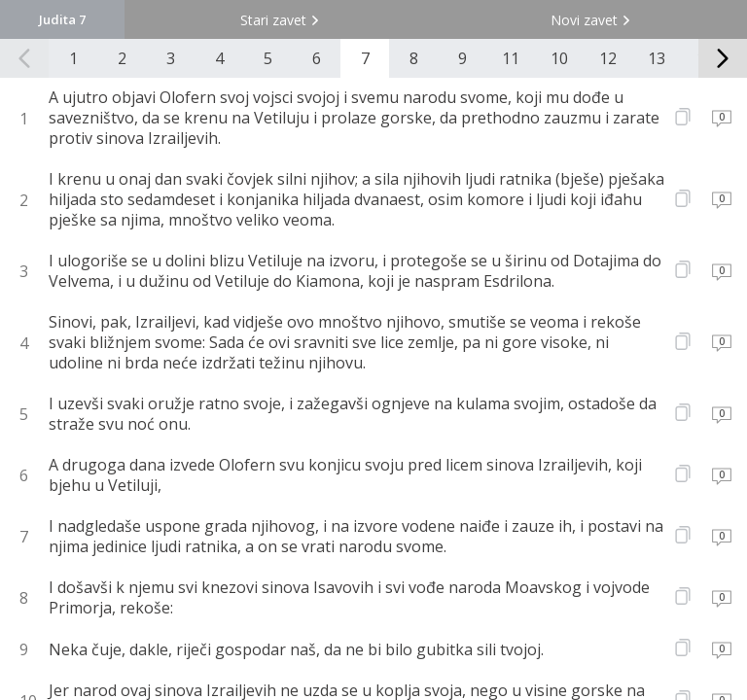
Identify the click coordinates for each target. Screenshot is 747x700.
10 (559, 58)
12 (608, 58)
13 (657, 58)
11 (511, 58)
